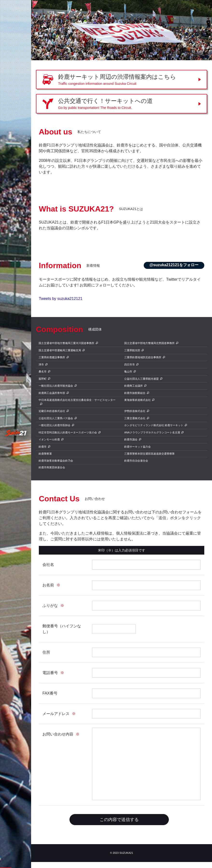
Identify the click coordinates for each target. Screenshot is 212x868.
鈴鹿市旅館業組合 (135, 393)
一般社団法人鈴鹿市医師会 (55, 425)
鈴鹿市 (43, 447)
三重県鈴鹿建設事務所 (52, 357)
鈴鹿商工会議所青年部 (52, 393)
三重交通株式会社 (135, 418)
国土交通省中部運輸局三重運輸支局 (60, 350)
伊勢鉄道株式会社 (135, 411)
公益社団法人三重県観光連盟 (141, 379)
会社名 (48, 565)
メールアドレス (56, 714)
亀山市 (128, 371)
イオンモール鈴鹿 (49, 439)
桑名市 (43, 371)
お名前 (48, 585)
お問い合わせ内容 (58, 734)
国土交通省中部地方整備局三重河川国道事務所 (66, 343)
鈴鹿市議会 (131, 439)
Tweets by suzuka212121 (61, 299)
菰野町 (43, 379)
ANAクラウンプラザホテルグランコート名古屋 (152, 432)
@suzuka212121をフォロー (174, 265)
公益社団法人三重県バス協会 (56, 418)
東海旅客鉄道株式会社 (137, 400)
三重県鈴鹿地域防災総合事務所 (143, 357)
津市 (41, 364)
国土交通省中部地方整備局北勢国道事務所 (149, 343)
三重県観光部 (132, 350)
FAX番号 (50, 693)
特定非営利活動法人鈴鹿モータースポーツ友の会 (68, 432)
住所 (46, 652)
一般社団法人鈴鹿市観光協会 (56, 386)
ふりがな (50, 606)
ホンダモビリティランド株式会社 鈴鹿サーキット (154, 425)
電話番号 (50, 673)
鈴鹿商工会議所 (133, 386)
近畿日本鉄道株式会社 (52, 411)
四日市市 (130, 364)
